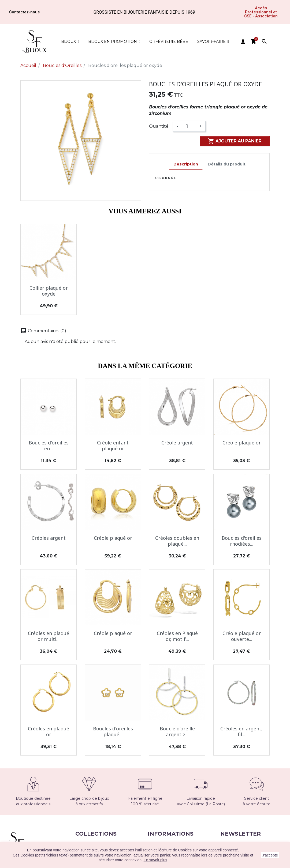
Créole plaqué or (242, 443)
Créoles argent (49, 538)
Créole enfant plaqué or (113, 446)
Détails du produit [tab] (227, 164)
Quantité (159, 126)
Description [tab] (186, 164)
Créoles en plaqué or (49, 731)
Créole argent (177, 443)
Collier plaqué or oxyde (49, 291)
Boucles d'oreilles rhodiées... (242, 541)
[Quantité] (189, 126)
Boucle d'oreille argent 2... (177, 731)
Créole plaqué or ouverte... (242, 636)
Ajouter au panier (235, 141)
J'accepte (270, 855)
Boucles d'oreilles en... (49, 446)
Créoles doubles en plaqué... (177, 541)
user (243, 41)
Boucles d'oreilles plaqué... (113, 731)
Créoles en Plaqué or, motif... (177, 636)
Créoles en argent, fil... (241, 731)
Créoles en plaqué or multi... (49, 636)
